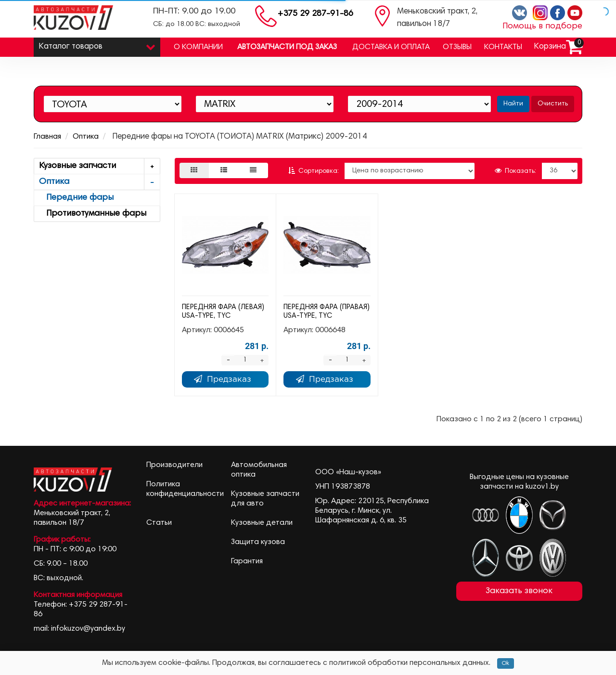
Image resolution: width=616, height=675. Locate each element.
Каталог (97, 45)
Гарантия (247, 561)
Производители (174, 465)
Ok (506, 663)
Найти (513, 104)
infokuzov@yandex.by (88, 629)
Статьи (159, 523)
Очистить (553, 104)
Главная (47, 137)
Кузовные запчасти (99, 166)
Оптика (86, 137)
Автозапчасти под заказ (287, 47)
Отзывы (457, 47)
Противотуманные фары (93, 214)
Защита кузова (258, 542)
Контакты (503, 47)
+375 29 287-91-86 (315, 14)
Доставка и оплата (391, 47)
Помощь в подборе (542, 26)
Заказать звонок (519, 591)
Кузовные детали (262, 523)
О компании (198, 47)
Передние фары (76, 198)
